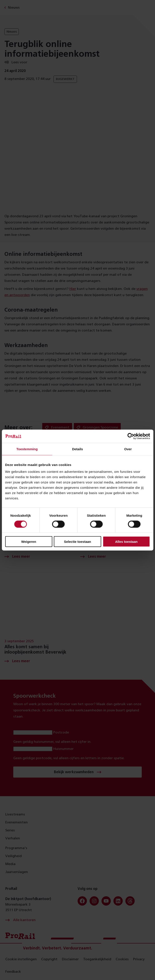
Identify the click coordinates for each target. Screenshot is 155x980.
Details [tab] (77, 449)
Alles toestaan (126, 542)
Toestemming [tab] (27, 449)
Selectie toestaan (77, 542)
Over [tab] (128, 449)
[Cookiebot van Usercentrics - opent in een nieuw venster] (131, 436)
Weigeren (29, 542)
